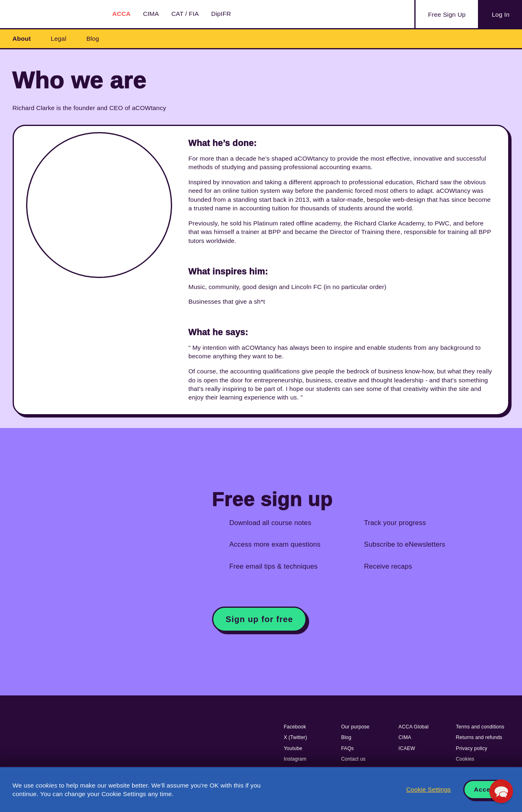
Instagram (295, 759)
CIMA (151, 14)
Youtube (293, 748)
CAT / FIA (185, 14)
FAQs (347, 748)
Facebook (295, 727)
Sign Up (447, 15)
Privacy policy (472, 748)
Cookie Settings (428, 789)
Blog (93, 39)
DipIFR (221, 14)
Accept (486, 789)
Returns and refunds (479, 737)
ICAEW (407, 748)
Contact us (353, 759)
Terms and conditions (480, 727)
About (22, 39)
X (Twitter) (295, 737)
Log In (501, 14)
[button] (501, 791)
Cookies (465, 759)
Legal (59, 39)
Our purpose (355, 727)
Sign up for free (259, 619)
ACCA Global (414, 727)
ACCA (121, 14)
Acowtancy (53, 14)
